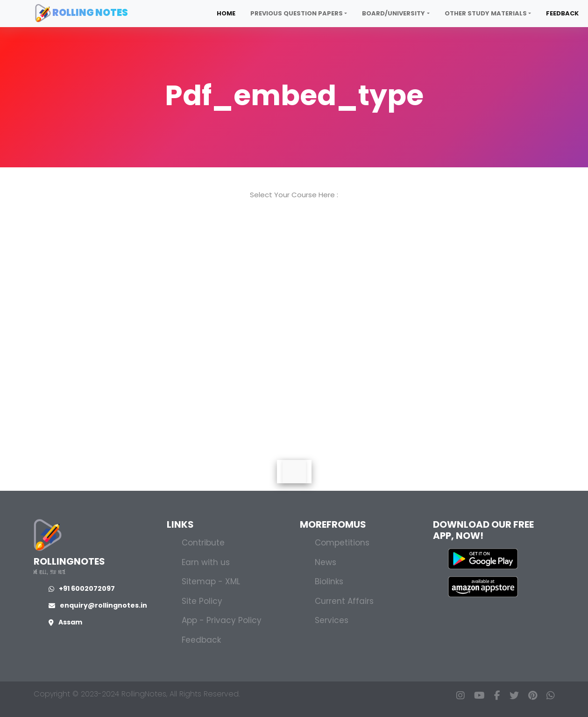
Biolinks (329, 581)
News (326, 562)
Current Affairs (344, 601)
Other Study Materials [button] (486, 13)
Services (332, 620)
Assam (65, 622)
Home (226, 13)
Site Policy (202, 601)
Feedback (562, 13)
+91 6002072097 (82, 588)
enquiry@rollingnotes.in (98, 605)
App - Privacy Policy (222, 620)
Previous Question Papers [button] (297, 13)
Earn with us (206, 562)
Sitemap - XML (211, 581)
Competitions (342, 543)
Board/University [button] (393, 13)
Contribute (203, 543)
